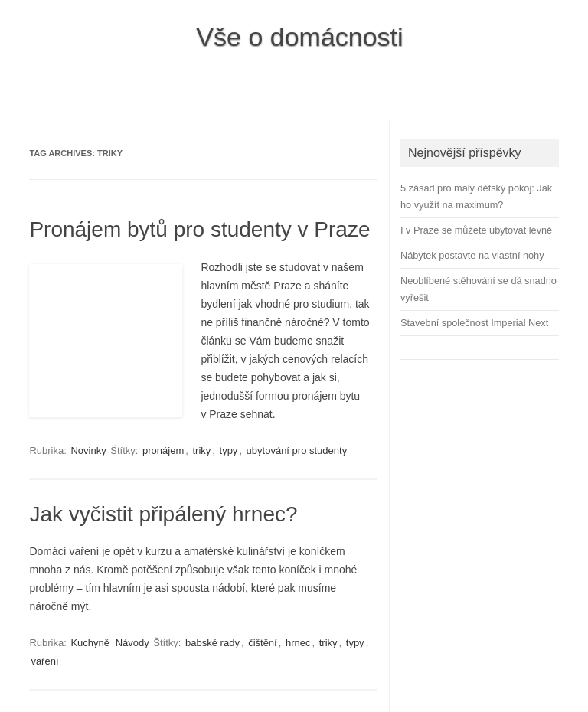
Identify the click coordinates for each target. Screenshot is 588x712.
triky (201, 451)
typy (229, 451)
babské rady (212, 643)
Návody (132, 643)
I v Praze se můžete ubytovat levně (476, 230)
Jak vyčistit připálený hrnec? (163, 514)
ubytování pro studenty (297, 451)
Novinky (88, 451)
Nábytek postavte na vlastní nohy (472, 255)
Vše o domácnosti (299, 37)
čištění (263, 643)
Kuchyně (90, 643)
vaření (44, 661)
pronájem (163, 451)
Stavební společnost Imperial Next (474, 323)
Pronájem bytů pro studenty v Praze (199, 229)
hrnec (298, 643)
